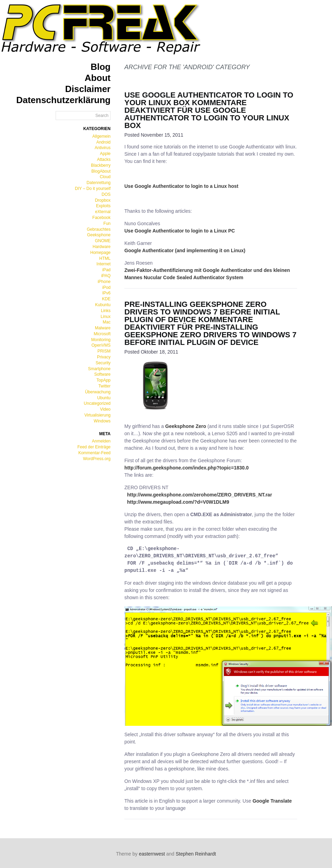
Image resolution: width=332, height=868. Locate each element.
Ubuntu (104, 398)
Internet (103, 264)
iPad (106, 270)
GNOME (103, 241)
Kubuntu (103, 305)
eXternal (103, 212)
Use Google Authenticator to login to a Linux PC (180, 231)
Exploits (103, 206)
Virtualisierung (97, 415)
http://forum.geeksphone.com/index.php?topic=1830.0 (187, 468)
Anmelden (101, 441)
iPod (106, 287)
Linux (106, 317)
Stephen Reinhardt (196, 854)
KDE (106, 299)
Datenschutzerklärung (63, 100)
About (98, 78)
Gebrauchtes (99, 229)
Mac (107, 322)
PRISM (104, 351)
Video (105, 409)
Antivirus (103, 148)
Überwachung (98, 392)
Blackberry (101, 165)
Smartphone (99, 369)
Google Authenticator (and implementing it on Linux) (185, 250)
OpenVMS (101, 345)
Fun (107, 223)
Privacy (104, 357)
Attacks (104, 159)
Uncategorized (97, 403)
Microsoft (102, 334)
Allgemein (101, 136)
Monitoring (101, 340)
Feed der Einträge (94, 447)
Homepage (100, 253)
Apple (105, 154)
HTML (105, 258)
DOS (106, 194)
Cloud (105, 177)
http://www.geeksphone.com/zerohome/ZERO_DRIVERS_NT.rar (200, 495)
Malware (103, 328)
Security (103, 363)
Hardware (102, 247)
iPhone (104, 282)
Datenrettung (99, 183)
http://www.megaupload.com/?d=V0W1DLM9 (178, 502)
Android (103, 142)
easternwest (152, 854)
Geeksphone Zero (186, 426)
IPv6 (106, 293)
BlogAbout (101, 171)
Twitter (105, 386)
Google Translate (272, 801)
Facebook (101, 218)
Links (106, 311)
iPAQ (106, 276)
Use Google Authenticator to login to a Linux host (181, 186)
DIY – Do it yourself (93, 189)
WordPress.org (97, 459)
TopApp (103, 380)
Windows (102, 421)
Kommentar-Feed (94, 453)
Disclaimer (88, 89)
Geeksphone (99, 235)
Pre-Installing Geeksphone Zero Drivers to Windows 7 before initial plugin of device (202, 312)
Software (102, 374)
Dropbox (103, 200)
